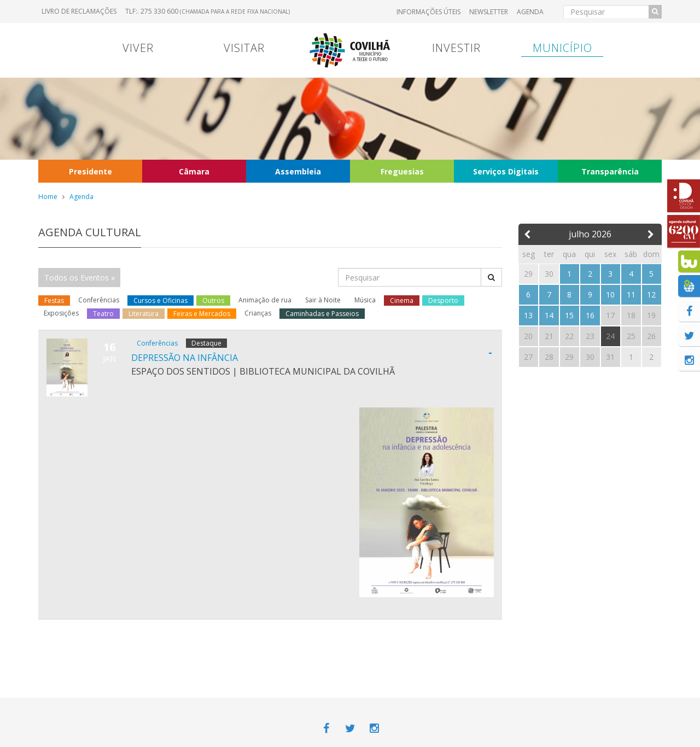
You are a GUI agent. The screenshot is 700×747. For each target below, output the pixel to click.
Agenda (530, 12)
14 (549, 315)
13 (528, 315)
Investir (456, 48)
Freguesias (402, 171)
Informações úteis (428, 12)
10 (610, 294)
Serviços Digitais (506, 171)
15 (569, 315)
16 (590, 315)
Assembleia (298, 171)
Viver (138, 48)
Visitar (244, 48)
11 (631, 294)
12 (651, 294)
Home (48, 197)
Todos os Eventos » (80, 278)
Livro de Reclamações (79, 11)
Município (562, 48)
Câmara (194, 171)
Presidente (91, 171)
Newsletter (489, 12)
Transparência (610, 171)
